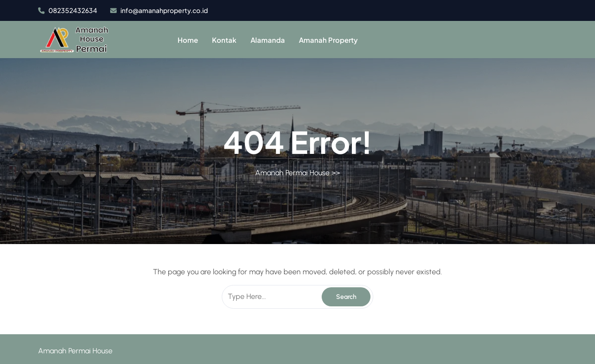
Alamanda (268, 40)
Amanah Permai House (292, 173)
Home (188, 40)
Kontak (224, 40)
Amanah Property (328, 40)
